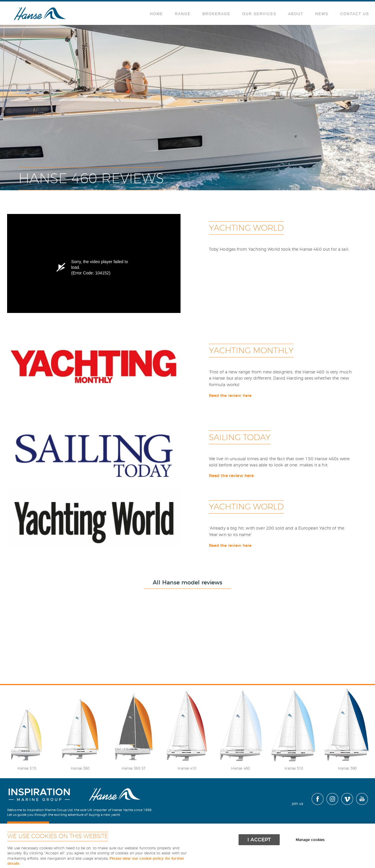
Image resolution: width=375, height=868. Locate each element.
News (322, 14)
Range (183, 14)
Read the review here (230, 396)
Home (157, 14)
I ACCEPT (259, 840)
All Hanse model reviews (187, 583)
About (296, 14)
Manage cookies (310, 840)
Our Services (259, 14)
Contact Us (355, 14)
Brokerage (217, 14)
